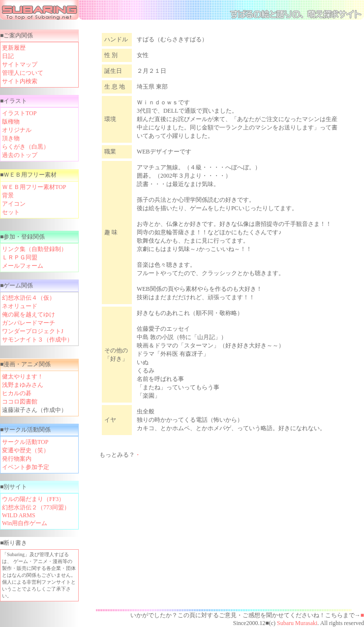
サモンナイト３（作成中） (37, 340)
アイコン (14, 204)
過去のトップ (20, 155)
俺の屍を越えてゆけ (29, 314)
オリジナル (17, 130)
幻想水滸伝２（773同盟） (36, 507)
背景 (8, 195)
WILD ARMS (19, 515)
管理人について (23, 73)
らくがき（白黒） (26, 147)
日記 (8, 56)
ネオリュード (20, 306)
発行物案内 (17, 459)
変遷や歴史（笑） (26, 450)
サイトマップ (20, 64)
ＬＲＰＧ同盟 (20, 257)
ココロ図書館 (20, 402)
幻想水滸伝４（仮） (29, 298)
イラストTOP (19, 113)
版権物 (11, 122)
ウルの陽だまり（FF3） (33, 499)
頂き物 (11, 138)
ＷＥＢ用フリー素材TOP (34, 187)
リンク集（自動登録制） (34, 249)
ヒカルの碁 (17, 393)
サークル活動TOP (25, 442)
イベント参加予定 (26, 467)
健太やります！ (23, 376)
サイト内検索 (20, 81)
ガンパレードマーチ (29, 323)
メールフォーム (23, 266)
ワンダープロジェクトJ (33, 331)
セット (11, 212)
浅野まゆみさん (23, 385)
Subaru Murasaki (296, 623)
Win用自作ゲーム (25, 523)
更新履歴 (14, 48)
